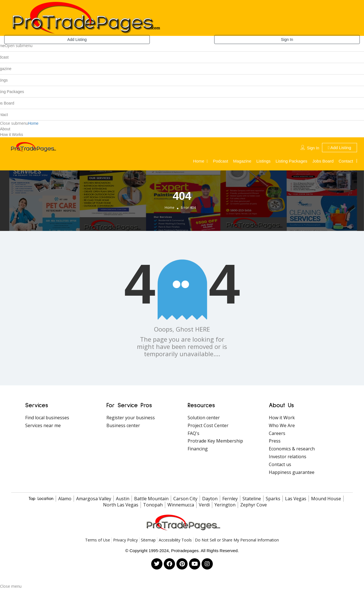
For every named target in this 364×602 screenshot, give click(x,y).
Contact (346, 161)
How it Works (11, 135)
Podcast (220, 161)
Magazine (242, 161)
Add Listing (77, 40)
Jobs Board (323, 161)
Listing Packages (291, 161)
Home (33, 123)
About (5, 129)
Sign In (287, 40)
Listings (263, 161)
